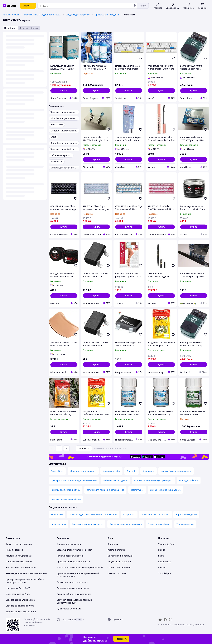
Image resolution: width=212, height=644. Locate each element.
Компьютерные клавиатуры (155, 515)
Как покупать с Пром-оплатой (21, 567)
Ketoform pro (137, 490)
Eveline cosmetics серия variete (165, 490)
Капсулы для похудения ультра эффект (153, 480)
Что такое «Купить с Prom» (19, 562)
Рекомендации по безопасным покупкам (26, 573)
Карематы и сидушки (186, 515)
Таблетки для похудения (115, 480)
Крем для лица (58, 524)
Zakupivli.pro (165, 573)
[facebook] (165, 620)
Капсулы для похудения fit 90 (66, 490)
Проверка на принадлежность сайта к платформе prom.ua (25, 581)
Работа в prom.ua (116, 550)
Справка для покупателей (19, 544)
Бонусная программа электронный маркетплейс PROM (74, 601)
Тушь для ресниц (185, 524)
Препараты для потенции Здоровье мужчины (74, 480)
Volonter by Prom (167, 544)
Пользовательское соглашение (72, 582)
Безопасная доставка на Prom (21, 612)
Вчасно (162, 567)
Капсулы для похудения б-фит (66, 499)
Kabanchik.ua (165, 562)
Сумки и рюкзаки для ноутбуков (126, 524)
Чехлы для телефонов (159, 524)
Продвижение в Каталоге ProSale (73, 562)
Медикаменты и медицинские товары (43, 15)
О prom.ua (113, 544)
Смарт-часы (129, 515)
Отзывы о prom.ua (117, 573)
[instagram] (171, 620)
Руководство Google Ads (69, 609)
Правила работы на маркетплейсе (74, 594)
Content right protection (119, 567)
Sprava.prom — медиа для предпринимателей (80, 567)
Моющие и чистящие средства (88, 524)
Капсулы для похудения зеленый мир (105, 490)
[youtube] (160, 620)
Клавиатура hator (111, 471)
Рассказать (121, 639)
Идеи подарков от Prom (18, 594)
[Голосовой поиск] (135, 6)
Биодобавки (57, 515)
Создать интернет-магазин (70, 550)
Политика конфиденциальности (73, 588)
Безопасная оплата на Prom (20, 606)
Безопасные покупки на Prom (21, 600)
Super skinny (57, 471)
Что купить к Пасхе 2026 (18, 588)
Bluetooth (131, 471)
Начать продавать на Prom (70, 556)
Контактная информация (120, 556)
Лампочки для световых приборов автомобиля (93, 515)
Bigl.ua (162, 550)
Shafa (161, 556)
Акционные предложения (19, 556)
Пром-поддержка (15, 550)
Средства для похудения (78, 15)
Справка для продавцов (69, 544)
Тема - (69, 620)
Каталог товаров (11, 15)
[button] (64, 91)
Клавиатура (148, 471)
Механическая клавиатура (83, 471)
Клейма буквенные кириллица (176, 471)
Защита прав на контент (120, 562)
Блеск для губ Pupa (189, 480)
